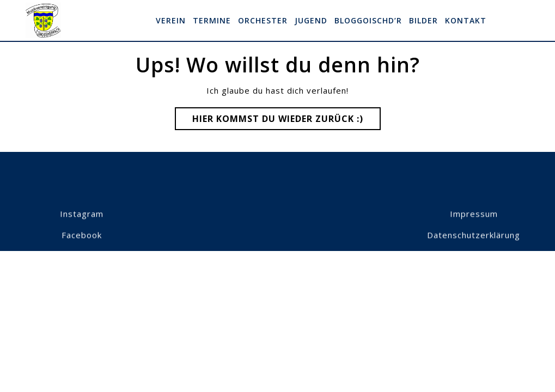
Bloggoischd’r (368, 20)
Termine (212, 20)
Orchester (263, 20)
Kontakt (466, 20)
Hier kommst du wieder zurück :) (286, 121)
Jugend (311, 20)
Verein (171, 20)
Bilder (423, 20)
